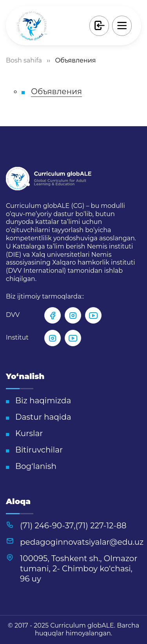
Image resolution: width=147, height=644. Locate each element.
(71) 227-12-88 (101, 526)
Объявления (56, 91)
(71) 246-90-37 (47, 526)
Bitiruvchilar (39, 450)
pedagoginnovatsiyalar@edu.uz (82, 542)
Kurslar (29, 433)
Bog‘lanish (36, 466)
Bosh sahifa (24, 60)
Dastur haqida (43, 417)
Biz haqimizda (43, 401)
